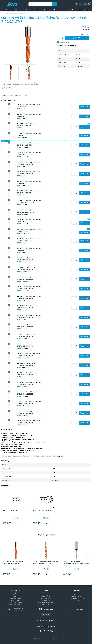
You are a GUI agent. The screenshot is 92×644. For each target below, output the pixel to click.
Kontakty (77, 593)
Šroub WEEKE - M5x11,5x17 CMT (42, 510)
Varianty (5, 95)
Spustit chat (79, 609)
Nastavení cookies (46, 604)
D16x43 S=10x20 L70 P (25, 413)
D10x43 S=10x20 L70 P (25, 279)
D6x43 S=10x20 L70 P (25, 145)
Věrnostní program (46, 599)
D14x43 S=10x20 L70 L (25, 384)
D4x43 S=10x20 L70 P (25, 107)
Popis (11, 95)
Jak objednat (15, 593)
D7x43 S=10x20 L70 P (25, 183)
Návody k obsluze (46, 593)
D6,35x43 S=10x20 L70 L (26, 174)
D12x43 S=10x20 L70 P (25, 317)
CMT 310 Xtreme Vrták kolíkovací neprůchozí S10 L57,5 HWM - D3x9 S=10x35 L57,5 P (76, 563)
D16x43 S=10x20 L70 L (25, 423)
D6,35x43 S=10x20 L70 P (26, 164)
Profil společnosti (77, 597)
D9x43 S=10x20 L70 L (25, 250)
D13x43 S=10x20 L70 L (25, 365)
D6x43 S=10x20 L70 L (25, 155)
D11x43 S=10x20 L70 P (25, 298)
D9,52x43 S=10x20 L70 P (26, 260)
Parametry (18, 95)
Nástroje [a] (36, 10)
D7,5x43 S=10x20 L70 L (25, 212)
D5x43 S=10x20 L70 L (25, 135)
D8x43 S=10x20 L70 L (25, 231)
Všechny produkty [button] (12, 10)
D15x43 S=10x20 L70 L (25, 404)
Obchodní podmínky (15, 599)
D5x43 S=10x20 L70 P (25, 126)
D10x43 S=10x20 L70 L (25, 289)
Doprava (15, 595)
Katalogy (46, 595)
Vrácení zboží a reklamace (15, 604)
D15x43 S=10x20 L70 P (25, 394)
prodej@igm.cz (49, 609)
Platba (15, 597)
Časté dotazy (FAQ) (46, 597)
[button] (4, 556)
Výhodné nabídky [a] (83, 10)
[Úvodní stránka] (2, 14)
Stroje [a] (27, 10)
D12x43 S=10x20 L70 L (25, 327)
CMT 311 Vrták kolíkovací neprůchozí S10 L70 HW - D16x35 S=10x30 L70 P (15, 562)
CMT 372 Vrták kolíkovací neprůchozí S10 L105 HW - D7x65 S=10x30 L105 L (45, 562)
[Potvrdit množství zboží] (84, 107)
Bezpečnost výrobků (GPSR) (46, 602)
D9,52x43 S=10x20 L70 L (26, 269)
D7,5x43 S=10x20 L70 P (25, 202)
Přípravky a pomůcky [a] (50, 10)
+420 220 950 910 (18, 608)
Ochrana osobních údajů (15, 602)
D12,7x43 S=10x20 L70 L (26, 346)
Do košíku (77, 38)
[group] (11, 72)
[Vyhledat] (54, 4)
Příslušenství (27, 95)
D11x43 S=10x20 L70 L (25, 308)
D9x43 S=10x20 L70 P (25, 241)
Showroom (77, 595)
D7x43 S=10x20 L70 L (25, 193)
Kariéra (77, 600)
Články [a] (72, 10)
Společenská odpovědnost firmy (77, 599)
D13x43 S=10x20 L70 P (25, 356)
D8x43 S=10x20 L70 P (25, 222)
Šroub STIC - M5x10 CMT (10, 510)
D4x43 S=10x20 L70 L (25, 116)
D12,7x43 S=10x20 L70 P (26, 336)
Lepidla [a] (63, 10)
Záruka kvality (46, 600)
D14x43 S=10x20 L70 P (25, 375)
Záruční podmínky (15, 600)
